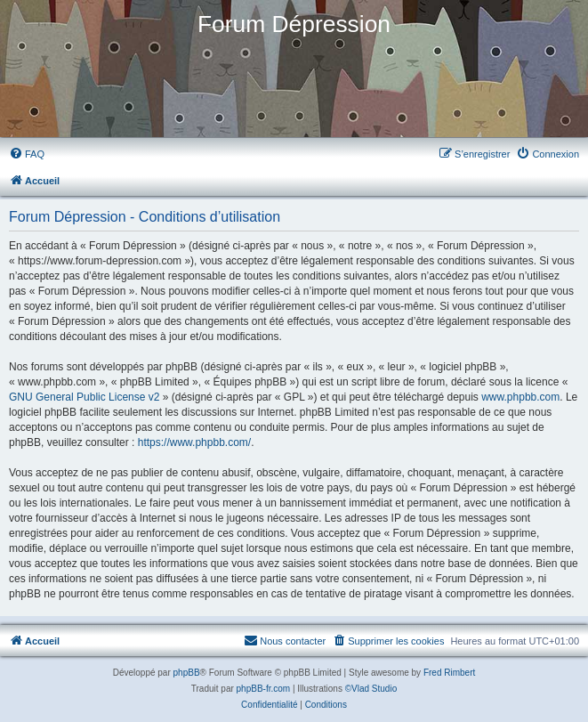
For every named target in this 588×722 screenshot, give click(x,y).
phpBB (187, 673)
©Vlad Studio (371, 689)
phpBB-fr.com (264, 689)
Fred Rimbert (449, 673)
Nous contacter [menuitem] (285, 640)
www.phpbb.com (520, 397)
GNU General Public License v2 (84, 397)
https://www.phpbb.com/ (194, 442)
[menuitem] (27, 154)
